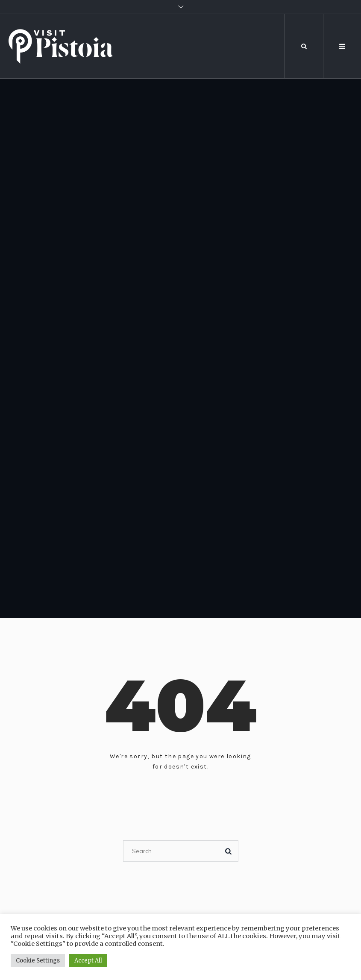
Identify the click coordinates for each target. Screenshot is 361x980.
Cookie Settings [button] (38, 961)
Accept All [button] (88, 961)
